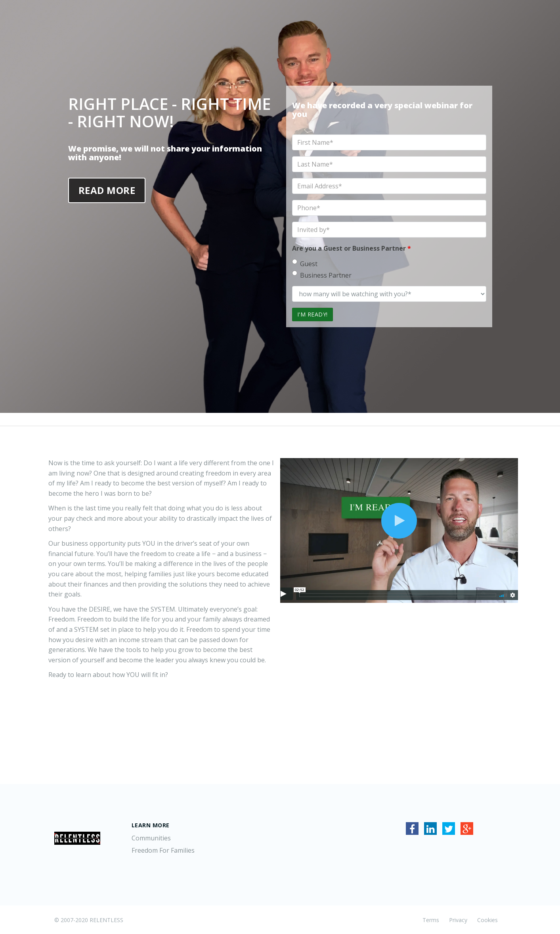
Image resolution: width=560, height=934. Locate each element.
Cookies (487, 920)
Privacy (458, 920)
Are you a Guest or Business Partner (352, 248)
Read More (107, 190)
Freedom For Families (163, 850)
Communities (151, 838)
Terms (431, 920)
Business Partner (322, 275)
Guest (305, 264)
